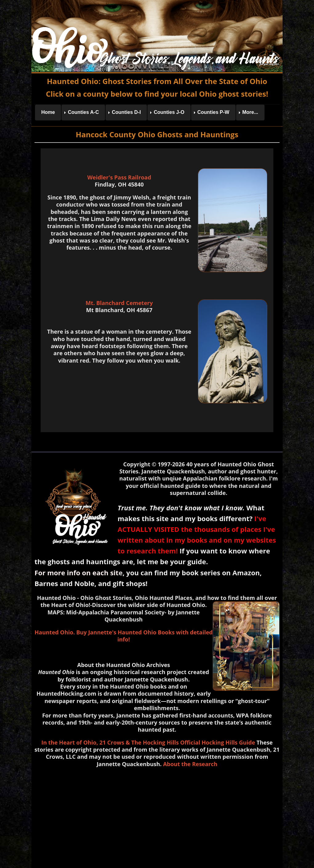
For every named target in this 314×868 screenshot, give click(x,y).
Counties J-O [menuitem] (169, 112)
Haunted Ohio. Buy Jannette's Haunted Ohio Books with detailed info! (123, 636)
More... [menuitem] (250, 112)
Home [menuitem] (48, 112)
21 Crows (112, 742)
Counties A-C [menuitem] (83, 112)
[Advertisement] (157, 816)
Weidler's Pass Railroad (119, 177)
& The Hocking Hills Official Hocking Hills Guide (190, 742)
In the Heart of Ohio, (70, 742)
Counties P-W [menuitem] (213, 112)
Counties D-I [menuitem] (126, 112)
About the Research (190, 764)
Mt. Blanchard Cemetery (119, 303)
